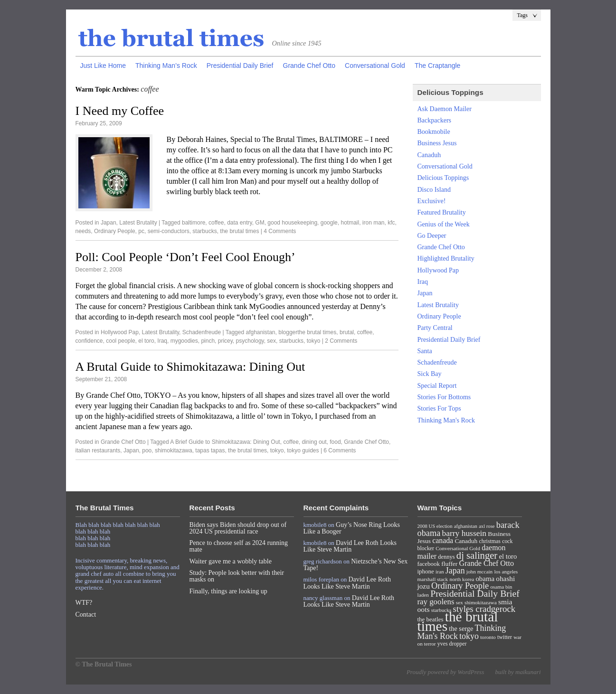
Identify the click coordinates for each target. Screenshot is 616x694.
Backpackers (435, 120)
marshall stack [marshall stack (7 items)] (433, 579)
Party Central (435, 328)
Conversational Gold (375, 66)
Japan (109, 223)
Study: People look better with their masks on (237, 576)
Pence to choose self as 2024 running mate (239, 546)
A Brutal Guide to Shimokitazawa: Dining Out (190, 367)
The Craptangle (438, 66)
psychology (250, 341)
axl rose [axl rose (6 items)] (487, 526)
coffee (216, 223)
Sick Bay (430, 374)
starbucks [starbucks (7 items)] (441, 610)
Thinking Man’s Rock (166, 66)
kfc (391, 223)
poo (147, 450)
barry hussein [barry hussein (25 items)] (464, 533)
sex (271, 341)
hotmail (350, 223)
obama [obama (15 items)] (485, 579)
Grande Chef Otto (309, 66)
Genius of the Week (444, 224)
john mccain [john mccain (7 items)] (479, 572)
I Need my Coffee (120, 111)
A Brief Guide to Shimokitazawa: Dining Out (225, 442)
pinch (208, 341)
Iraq (162, 341)
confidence (89, 341)
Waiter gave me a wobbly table (231, 561)
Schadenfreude (202, 332)
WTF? (84, 603)
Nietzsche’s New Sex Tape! (356, 565)
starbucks (204, 231)
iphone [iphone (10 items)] (426, 571)
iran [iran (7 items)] (440, 572)
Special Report (437, 386)
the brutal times (239, 231)
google (329, 223)
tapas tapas (210, 450)
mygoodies (184, 341)
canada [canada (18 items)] (443, 540)
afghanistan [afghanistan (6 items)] (466, 526)
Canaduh (429, 155)
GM (260, 223)
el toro (146, 341)
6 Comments (340, 450)
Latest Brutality (138, 223)
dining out (314, 442)
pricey (225, 341)
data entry (239, 223)
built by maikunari (518, 672)
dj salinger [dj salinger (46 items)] (477, 555)
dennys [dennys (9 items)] (446, 557)
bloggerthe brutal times (307, 332)
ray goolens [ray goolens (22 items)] (436, 602)
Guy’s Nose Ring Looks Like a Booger (352, 528)
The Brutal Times (171, 38)
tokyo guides (303, 450)
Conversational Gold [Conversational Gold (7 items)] (458, 548)
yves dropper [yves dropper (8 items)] (452, 644)
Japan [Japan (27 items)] (455, 571)
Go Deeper (432, 236)
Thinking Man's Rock (446, 420)
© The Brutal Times (104, 664)
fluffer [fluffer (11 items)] (449, 564)
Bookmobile (434, 132)
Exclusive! (432, 201)
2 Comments (341, 341)
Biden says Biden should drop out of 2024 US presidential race (238, 528)
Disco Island (434, 190)
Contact (86, 614)
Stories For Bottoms (444, 397)
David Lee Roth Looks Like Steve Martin (350, 546)
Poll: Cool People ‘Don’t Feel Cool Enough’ (185, 257)
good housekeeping (292, 223)
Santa (425, 351)
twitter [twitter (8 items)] (505, 637)
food (335, 442)
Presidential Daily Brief (240, 66)
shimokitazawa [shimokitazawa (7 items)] (481, 602)
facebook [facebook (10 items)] (429, 564)
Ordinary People (115, 231)
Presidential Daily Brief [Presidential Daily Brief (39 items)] (475, 593)
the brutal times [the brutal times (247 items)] (458, 621)
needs (83, 231)
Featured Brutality (442, 212)
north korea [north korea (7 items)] (462, 579)
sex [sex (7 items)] (460, 602)
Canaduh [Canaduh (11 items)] (466, 541)
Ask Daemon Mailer (445, 109)
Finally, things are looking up (228, 591)
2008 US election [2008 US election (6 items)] (435, 526)
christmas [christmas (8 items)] (489, 541)
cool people (120, 341)
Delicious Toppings (443, 178)
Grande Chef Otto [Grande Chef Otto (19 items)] (487, 563)
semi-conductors (169, 231)
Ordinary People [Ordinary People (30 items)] (460, 586)
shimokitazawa (174, 450)
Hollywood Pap (120, 332)
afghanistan (260, 332)
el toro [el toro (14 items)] (508, 556)
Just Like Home (103, 66)
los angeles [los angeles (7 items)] (506, 572)
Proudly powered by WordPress (445, 672)
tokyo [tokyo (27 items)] (469, 636)
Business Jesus (437, 143)
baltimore (194, 223)
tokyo (314, 341)
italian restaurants (98, 450)
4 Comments (280, 231)
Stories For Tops (439, 408)
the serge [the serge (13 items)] (461, 628)
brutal (347, 332)
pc (141, 231)
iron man (374, 223)
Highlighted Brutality (446, 258)
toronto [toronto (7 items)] (488, 637)
